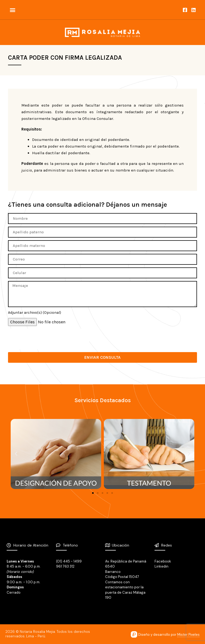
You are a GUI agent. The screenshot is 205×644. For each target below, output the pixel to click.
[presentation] (49, 339)
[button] (12, 10)
